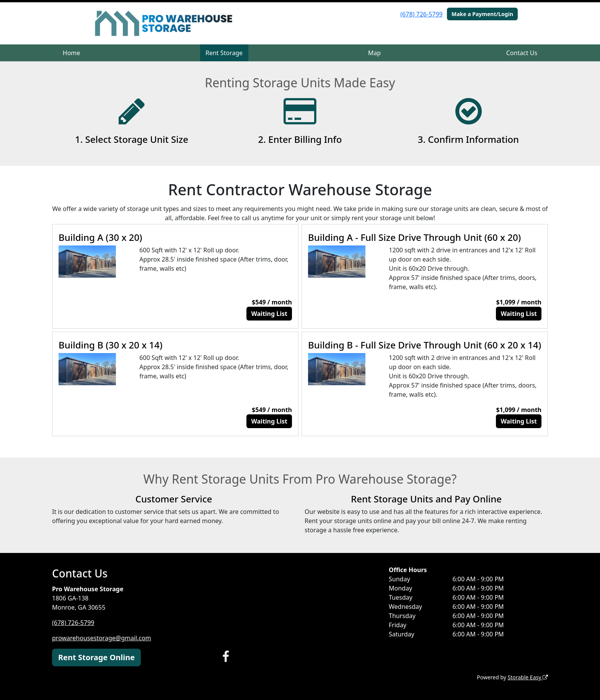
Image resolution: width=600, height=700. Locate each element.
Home (72, 53)
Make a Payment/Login (482, 14)
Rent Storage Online (96, 657)
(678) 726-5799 (421, 14)
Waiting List (269, 314)
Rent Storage (224, 53)
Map (374, 53)
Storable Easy (528, 677)
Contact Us (522, 53)
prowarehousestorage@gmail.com (102, 638)
